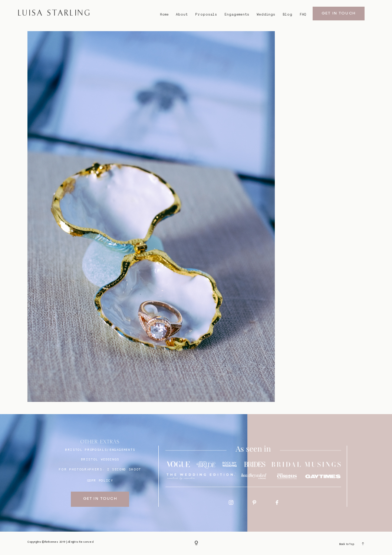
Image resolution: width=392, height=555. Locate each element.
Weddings (266, 14)
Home (164, 14)
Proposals (206, 14)
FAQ (303, 14)
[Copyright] (196, 543)
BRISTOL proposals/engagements (100, 450)
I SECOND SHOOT (124, 469)
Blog (287, 14)
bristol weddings (100, 459)
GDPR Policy (100, 480)
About (182, 14)
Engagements (237, 14)
